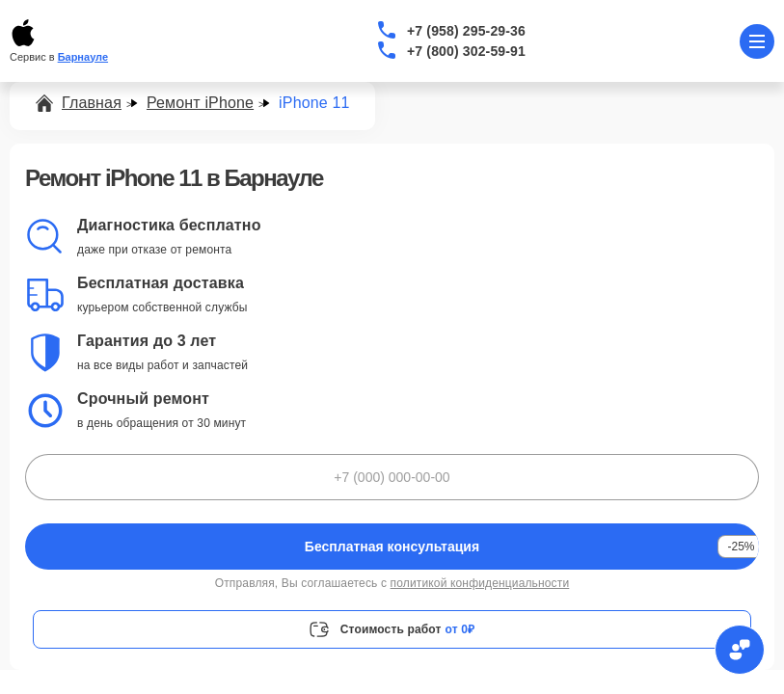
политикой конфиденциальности (480, 583)
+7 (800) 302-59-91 (466, 51)
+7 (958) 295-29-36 (466, 31)
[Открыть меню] (757, 41)
